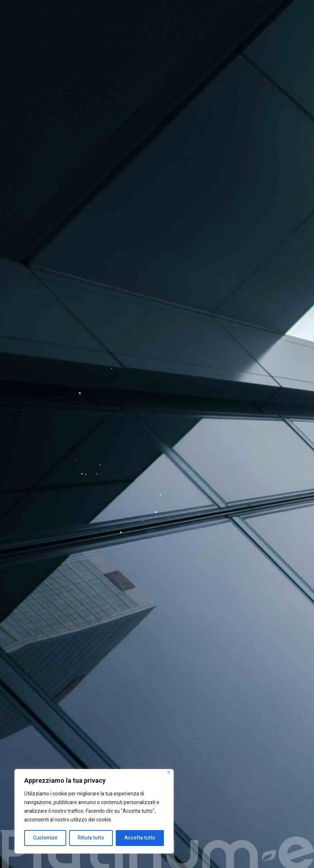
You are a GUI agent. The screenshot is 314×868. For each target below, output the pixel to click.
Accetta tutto (140, 838)
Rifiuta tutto (91, 838)
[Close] (169, 772)
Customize (45, 838)
